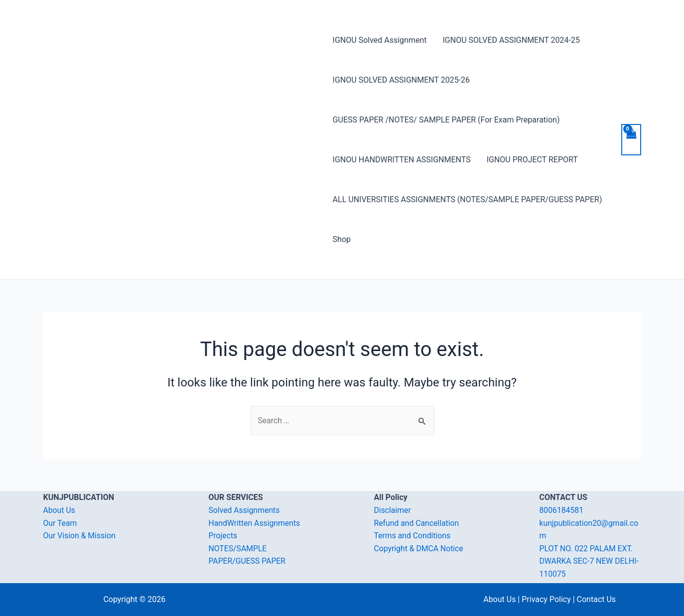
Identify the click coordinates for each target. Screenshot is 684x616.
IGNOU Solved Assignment (380, 40)
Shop (342, 239)
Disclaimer (393, 510)
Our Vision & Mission (80, 536)
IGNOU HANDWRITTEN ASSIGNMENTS (402, 160)
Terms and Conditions (413, 536)
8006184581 (562, 510)
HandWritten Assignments (255, 523)
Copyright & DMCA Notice (419, 549)
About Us (60, 510)
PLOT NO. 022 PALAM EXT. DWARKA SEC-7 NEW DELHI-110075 (590, 561)
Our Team (61, 523)
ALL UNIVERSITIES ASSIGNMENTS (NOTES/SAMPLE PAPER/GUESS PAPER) (468, 199)
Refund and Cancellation (417, 523)
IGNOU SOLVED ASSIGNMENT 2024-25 (511, 40)
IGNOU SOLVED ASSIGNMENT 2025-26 (401, 80)
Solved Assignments (245, 510)
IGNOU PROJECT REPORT (532, 160)
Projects (223, 536)
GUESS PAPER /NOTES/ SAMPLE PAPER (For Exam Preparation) (446, 120)
